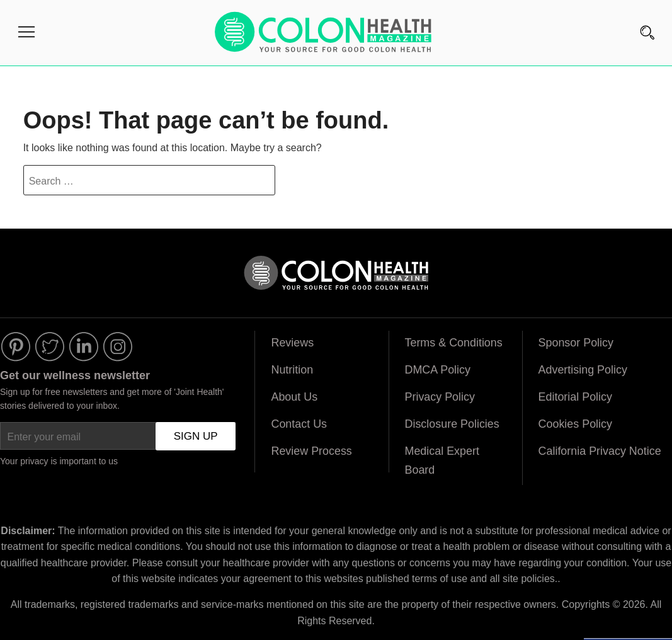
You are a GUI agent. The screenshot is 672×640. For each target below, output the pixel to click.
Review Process (311, 453)
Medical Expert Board (442, 462)
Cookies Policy (576, 426)
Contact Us (299, 426)
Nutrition (292, 372)
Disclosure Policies (453, 426)
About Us (294, 399)
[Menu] (26, 35)
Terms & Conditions (454, 345)
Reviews (292, 345)
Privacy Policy (440, 399)
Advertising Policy (583, 372)
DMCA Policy (438, 372)
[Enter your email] (118, 437)
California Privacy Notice (600, 453)
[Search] (647, 17)
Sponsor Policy (576, 345)
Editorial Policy (576, 399)
